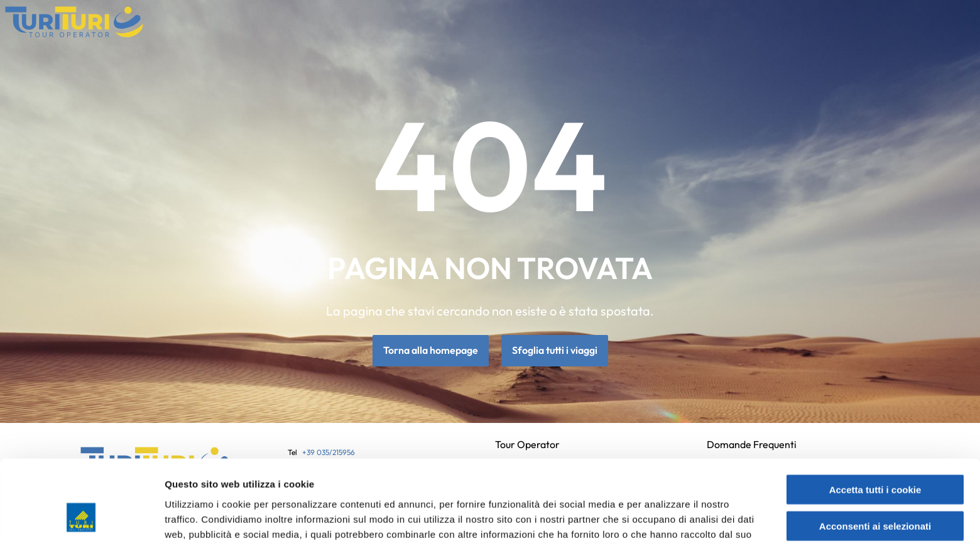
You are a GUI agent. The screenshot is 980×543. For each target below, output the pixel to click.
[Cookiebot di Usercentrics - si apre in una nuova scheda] (81, 518)
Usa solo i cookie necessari (875, 491)
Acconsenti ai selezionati (875, 455)
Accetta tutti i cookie (875, 418)
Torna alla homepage (431, 351)
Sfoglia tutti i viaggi (555, 351)
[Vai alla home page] (74, 22)
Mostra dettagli (667, 518)
